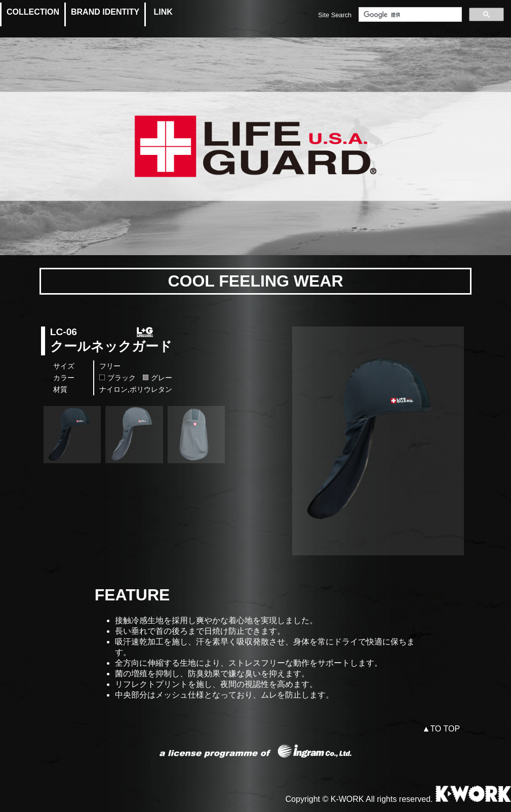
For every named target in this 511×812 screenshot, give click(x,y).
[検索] (409, 15)
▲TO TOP (441, 729)
